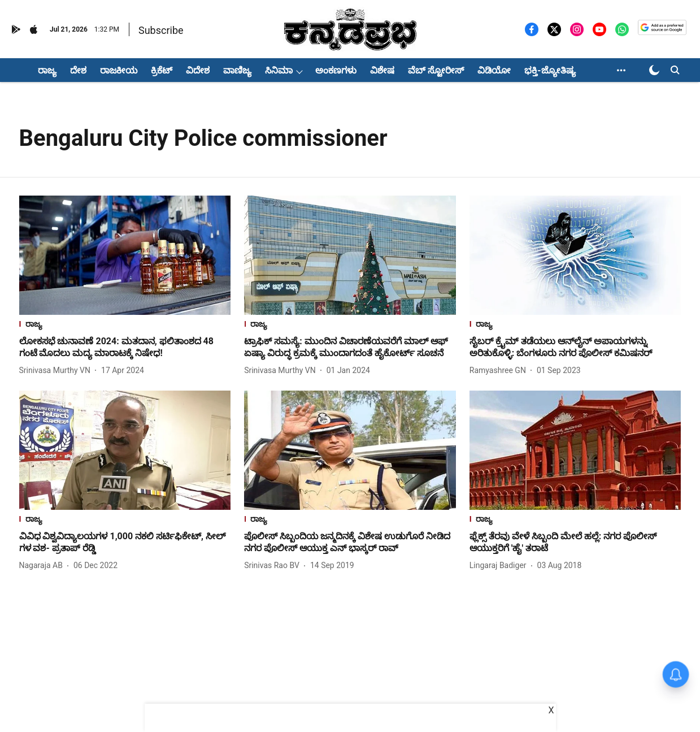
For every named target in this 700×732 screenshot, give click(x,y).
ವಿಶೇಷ (382, 70)
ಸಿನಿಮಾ (279, 70)
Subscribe (161, 30)
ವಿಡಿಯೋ (494, 70)
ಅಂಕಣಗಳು (336, 70)
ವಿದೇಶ (198, 70)
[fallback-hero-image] (125, 255)
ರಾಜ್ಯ (47, 70)
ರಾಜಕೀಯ (119, 70)
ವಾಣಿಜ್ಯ (237, 70)
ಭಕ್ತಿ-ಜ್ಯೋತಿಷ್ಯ (550, 70)
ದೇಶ (78, 70)
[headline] (125, 348)
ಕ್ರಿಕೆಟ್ (162, 70)
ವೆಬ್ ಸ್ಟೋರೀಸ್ (436, 70)
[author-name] (57, 371)
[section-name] (125, 325)
